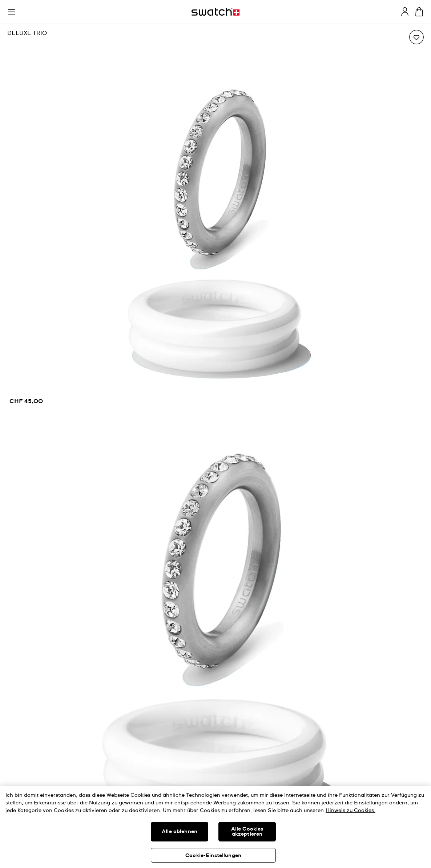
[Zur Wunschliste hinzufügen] (416, 37)
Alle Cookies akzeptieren (247, 832)
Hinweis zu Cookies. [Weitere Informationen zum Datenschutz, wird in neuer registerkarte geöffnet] (351, 811)
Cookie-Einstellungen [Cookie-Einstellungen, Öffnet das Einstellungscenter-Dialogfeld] (213, 856)
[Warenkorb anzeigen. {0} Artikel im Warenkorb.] (419, 12)
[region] (215, 220)
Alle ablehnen (180, 832)
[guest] (405, 12)
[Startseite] (215, 12)
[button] (12, 12)
